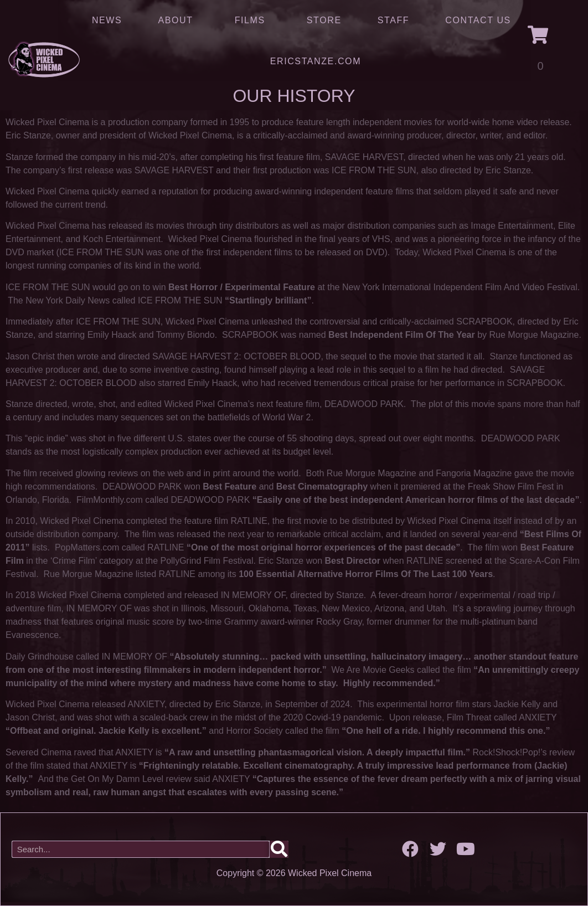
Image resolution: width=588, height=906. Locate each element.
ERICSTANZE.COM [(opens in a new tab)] (316, 61)
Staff (393, 20)
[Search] (279, 849)
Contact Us (478, 20)
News (107, 20)
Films (253, 20)
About (178, 20)
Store (324, 20)
